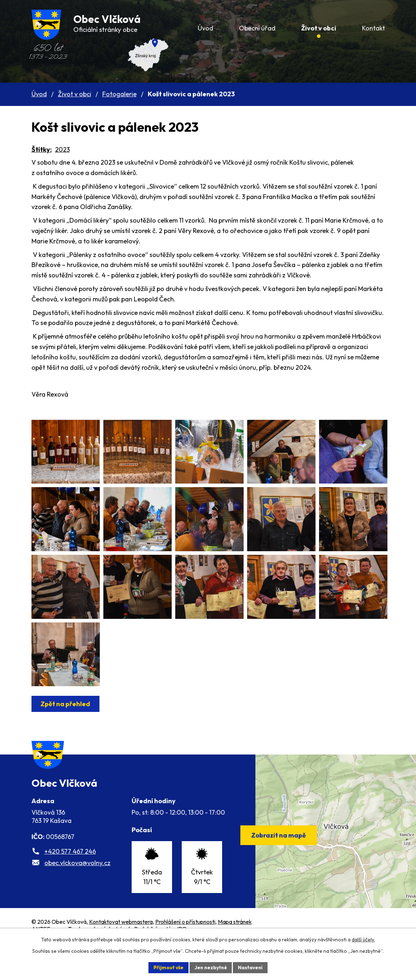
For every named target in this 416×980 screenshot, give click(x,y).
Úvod (39, 94)
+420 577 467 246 (70, 888)
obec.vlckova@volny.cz (77, 900)
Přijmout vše (168, 967)
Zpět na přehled (66, 735)
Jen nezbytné (211, 967)
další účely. (363, 939)
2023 (62, 149)
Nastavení (251, 967)
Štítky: (42, 149)
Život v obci (75, 94)
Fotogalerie (119, 94)
